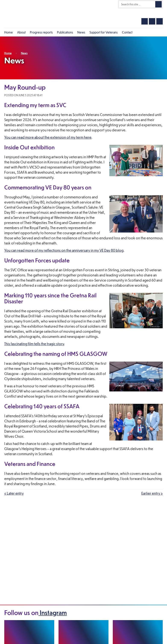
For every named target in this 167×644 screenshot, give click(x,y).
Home (8, 53)
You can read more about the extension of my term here (48, 137)
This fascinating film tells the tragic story (34, 344)
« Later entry (14, 493)
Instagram (53, 612)
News (24, 53)
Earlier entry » (152, 493)
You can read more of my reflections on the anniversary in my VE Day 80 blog (64, 250)
